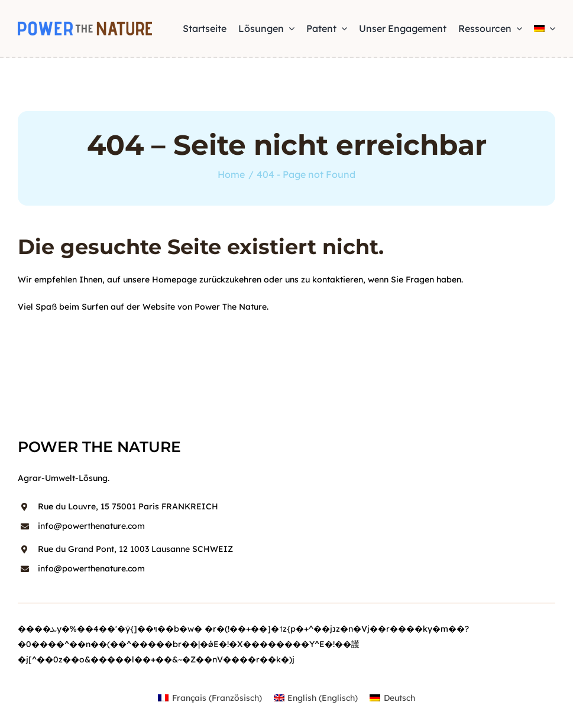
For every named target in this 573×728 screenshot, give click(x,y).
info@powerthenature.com (91, 526)
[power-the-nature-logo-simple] (85, 25)
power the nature (99, 447)
